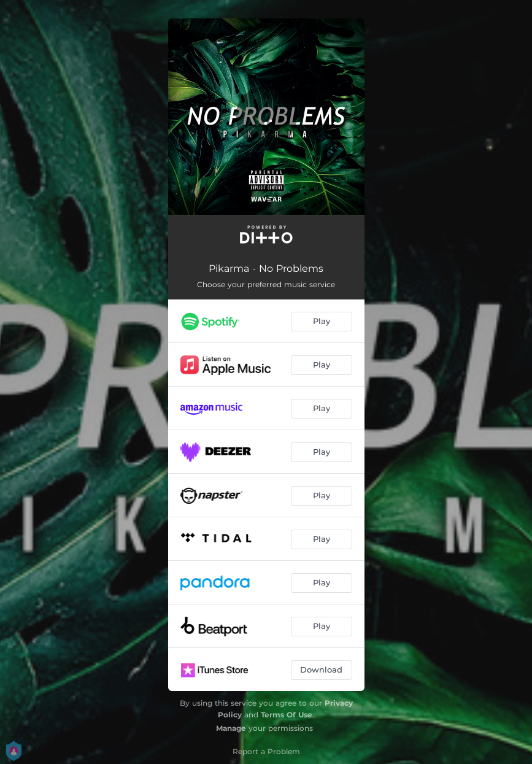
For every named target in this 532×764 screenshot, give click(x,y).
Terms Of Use (287, 715)
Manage (231, 728)
